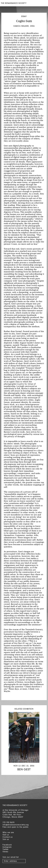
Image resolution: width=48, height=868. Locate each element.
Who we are (8, 832)
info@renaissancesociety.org (16, 825)
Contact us (8, 837)
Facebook (7, 845)
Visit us (6, 835)
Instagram (7, 847)
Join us (6, 839)
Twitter (6, 849)
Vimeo (5, 852)
